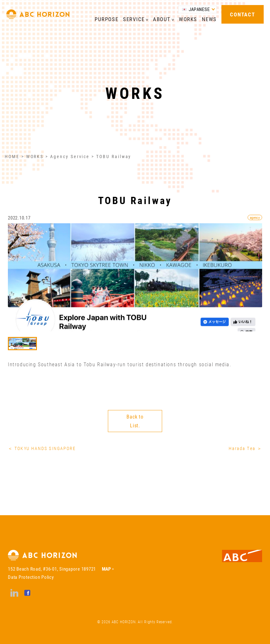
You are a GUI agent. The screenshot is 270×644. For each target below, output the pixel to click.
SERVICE (134, 19)
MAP (106, 569)
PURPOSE (106, 19)
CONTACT (242, 14)
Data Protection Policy (31, 577)
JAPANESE (199, 9)
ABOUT (162, 19)
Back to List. (135, 421)
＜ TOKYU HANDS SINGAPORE (42, 448)
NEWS (209, 19)
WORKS (188, 19)
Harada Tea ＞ (245, 448)
